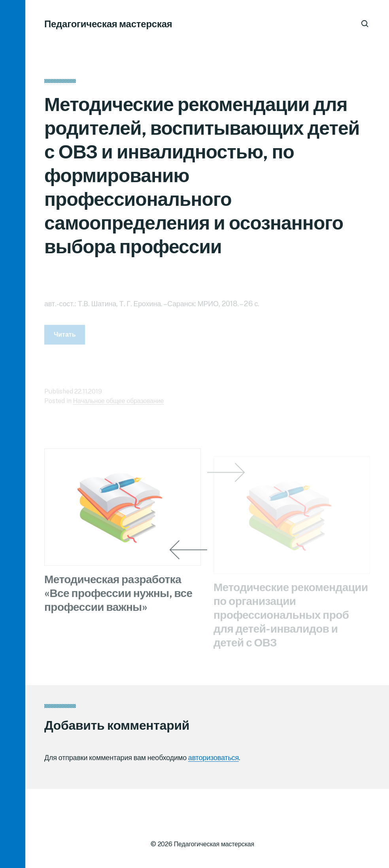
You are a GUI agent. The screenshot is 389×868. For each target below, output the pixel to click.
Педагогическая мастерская (108, 24)
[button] (13, 434)
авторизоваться (213, 758)
